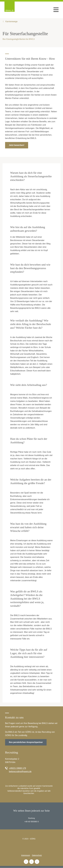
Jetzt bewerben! (17, 145)
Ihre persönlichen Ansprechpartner (26, 742)
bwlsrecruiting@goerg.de (20, 771)
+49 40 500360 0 (31, 822)
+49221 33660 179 (17, 768)
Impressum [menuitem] (26, 855)
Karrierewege (11, 21)
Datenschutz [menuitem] (37, 855)
